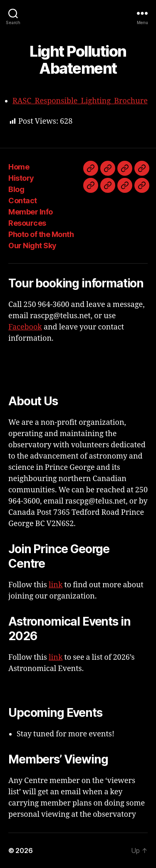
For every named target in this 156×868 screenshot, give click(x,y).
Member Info (31, 212)
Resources (27, 223)
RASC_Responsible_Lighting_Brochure (80, 101)
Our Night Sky (32, 246)
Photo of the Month (41, 234)
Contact (23, 201)
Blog (16, 189)
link (56, 585)
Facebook (25, 327)
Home (19, 167)
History (21, 178)
